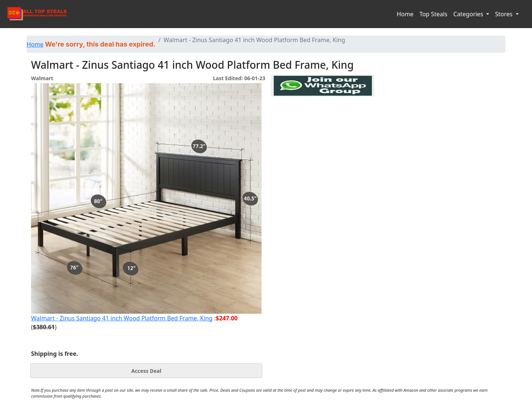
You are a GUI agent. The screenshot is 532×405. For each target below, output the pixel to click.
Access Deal (146, 371)
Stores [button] (504, 14)
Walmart (42, 78)
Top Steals (433, 14)
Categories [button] (469, 14)
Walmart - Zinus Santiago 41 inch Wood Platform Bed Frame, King (122, 318)
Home (405, 14)
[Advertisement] (323, 131)
